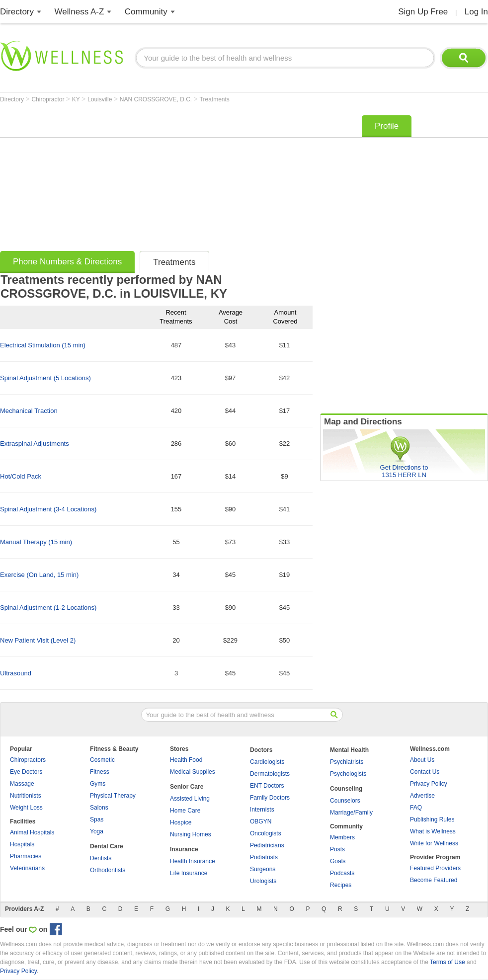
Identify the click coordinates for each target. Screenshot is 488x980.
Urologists (263, 881)
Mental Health (349, 750)
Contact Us (425, 772)
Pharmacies (26, 856)
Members (342, 837)
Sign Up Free (423, 12)
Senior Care (187, 787)
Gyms (98, 784)
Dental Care (107, 846)
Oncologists (266, 833)
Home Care (185, 811)
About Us (422, 760)
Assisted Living (190, 799)
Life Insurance (189, 873)
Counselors (345, 801)
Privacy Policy (429, 784)
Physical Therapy (113, 796)
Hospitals (22, 844)
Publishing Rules (432, 819)
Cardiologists (267, 762)
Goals (338, 861)
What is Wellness (433, 831)
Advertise (422, 796)
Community (146, 12)
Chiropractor (48, 99)
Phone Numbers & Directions (67, 262)
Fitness (100, 772)
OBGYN (261, 821)
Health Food (186, 760)
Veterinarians (27, 868)
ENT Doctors (267, 786)
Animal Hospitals (32, 832)
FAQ (416, 808)
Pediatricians (267, 845)
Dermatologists (270, 774)
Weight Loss (26, 808)
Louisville (101, 99)
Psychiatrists (347, 762)
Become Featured (434, 880)
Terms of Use (447, 962)
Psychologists (348, 774)
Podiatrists (264, 857)
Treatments (215, 99)
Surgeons (263, 869)
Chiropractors (28, 760)
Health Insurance (193, 861)
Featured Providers (435, 868)
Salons (99, 808)
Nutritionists (26, 796)
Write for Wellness (434, 843)
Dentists (101, 858)
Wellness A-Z (80, 12)
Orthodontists (108, 870)
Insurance (184, 849)
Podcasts (342, 873)
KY (77, 99)
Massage (22, 784)
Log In (476, 12)
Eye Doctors (26, 772)
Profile (387, 126)
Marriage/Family (351, 813)
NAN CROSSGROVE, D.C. (157, 99)
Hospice (181, 822)
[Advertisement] (146, 180)
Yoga (97, 831)
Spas (97, 819)
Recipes (341, 885)
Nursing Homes (191, 834)
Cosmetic (102, 760)
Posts (337, 849)
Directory (17, 12)
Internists (262, 810)
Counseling (346, 789)
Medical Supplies (193, 772)
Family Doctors (270, 798)
